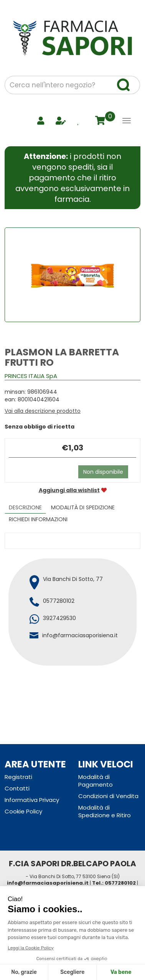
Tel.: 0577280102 (114, 883)
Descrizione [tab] (25, 507)
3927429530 (59, 618)
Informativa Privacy (32, 800)
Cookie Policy (23, 811)
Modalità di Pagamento (96, 781)
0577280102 (59, 601)
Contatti (17, 788)
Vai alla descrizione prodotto (43, 411)
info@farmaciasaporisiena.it (80, 635)
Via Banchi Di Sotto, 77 (73, 579)
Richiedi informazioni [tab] (38, 519)
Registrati (18, 777)
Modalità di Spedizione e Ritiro (105, 811)
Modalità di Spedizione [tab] (83, 507)
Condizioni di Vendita (108, 796)
